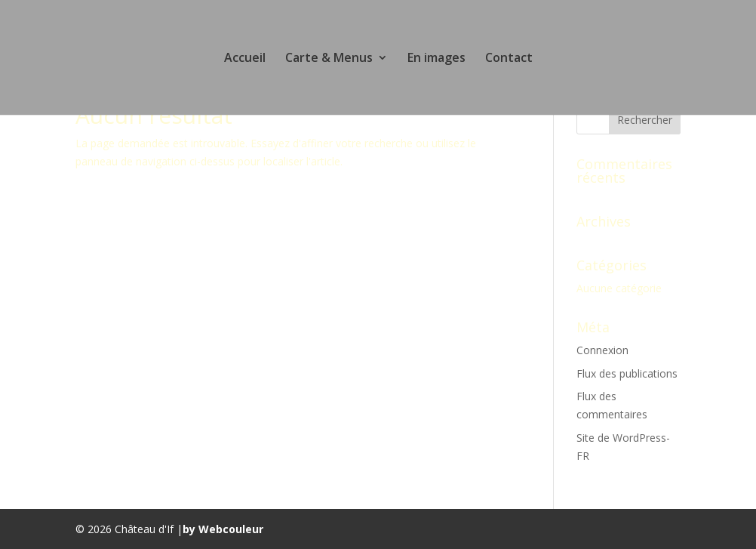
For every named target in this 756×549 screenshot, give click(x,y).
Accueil (245, 59)
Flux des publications (627, 373)
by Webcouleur (223, 529)
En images (436, 59)
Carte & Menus (329, 59)
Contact (509, 59)
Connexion (602, 350)
